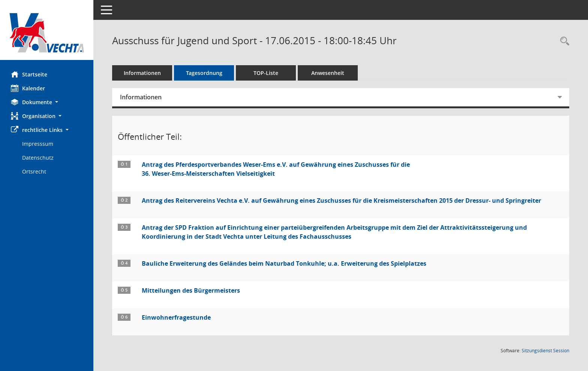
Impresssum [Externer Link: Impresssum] (38, 144)
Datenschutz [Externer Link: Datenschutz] (38, 158)
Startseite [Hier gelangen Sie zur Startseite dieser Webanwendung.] (29, 74)
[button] (47, 102)
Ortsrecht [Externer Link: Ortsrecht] (34, 171)
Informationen (143, 73)
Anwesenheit (328, 73)
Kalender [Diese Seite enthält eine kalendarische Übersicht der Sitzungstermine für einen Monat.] (28, 88)
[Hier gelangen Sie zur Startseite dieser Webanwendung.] (47, 33)
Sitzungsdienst (545, 351)
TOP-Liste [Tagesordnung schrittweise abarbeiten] (266, 73)
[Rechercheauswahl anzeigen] (563, 41)
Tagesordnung (205, 73)
